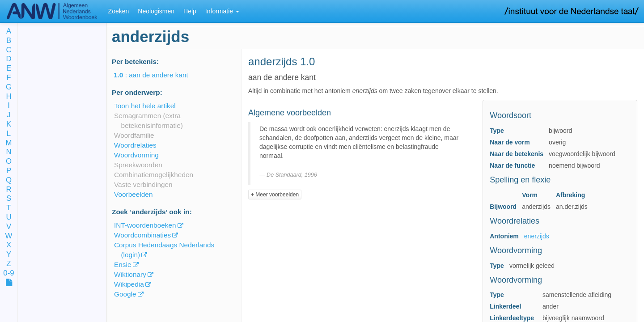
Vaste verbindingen (143, 184)
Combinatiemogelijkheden (154, 175)
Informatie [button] (222, 11)
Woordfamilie (134, 135)
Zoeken (119, 11)
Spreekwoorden (138, 165)
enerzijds (537, 236)
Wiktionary (130, 274)
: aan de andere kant (157, 75)
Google (125, 294)
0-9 (8, 273)
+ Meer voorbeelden (275, 195)
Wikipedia (129, 284)
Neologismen (156, 11)
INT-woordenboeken (145, 225)
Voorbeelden (133, 194)
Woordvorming (136, 155)
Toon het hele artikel (145, 106)
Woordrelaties (135, 145)
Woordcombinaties (142, 235)
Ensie (123, 265)
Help (190, 11)
